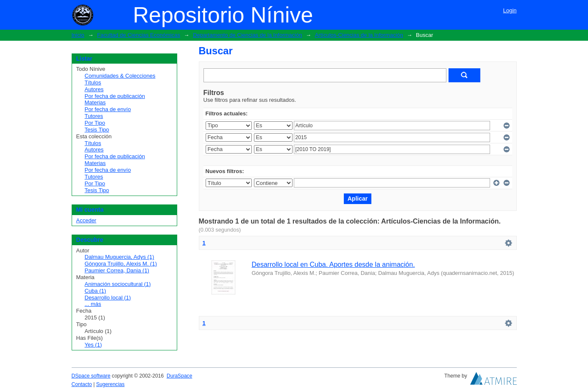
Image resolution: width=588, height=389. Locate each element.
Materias (95, 102)
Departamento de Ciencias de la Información (247, 35)
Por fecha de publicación (115, 96)
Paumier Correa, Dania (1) (117, 270)
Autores (94, 89)
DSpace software (91, 376)
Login (510, 10)
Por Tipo (95, 123)
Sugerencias (110, 384)
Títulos (93, 83)
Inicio (78, 35)
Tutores (94, 116)
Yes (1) (93, 345)
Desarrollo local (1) (108, 298)
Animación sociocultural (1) (118, 284)
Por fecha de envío (108, 109)
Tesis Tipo (97, 130)
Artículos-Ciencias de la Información (359, 35)
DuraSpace (179, 376)
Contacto (82, 384)
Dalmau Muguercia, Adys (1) (120, 257)
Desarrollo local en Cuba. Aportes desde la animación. (333, 264)
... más (93, 304)
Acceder (86, 220)
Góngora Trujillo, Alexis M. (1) (121, 264)
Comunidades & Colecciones (120, 76)
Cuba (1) (96, 291)
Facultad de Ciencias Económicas (139, 35)
